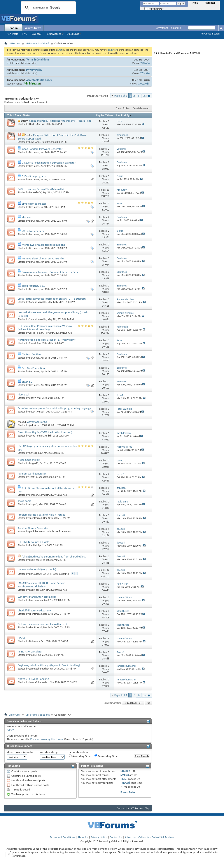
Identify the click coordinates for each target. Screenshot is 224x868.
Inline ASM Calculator (30, 651)
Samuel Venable (38, 302)
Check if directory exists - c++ (34, 610)
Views (110, 115)
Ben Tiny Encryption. (34, 368)
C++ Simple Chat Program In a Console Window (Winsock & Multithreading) (45, 328)
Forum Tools (122, 108)
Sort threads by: (49, 752)
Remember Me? (154, 9)
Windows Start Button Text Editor (37, 597)
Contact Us (123, 808)
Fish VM (26, 217)
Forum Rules (128, 792)
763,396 (145, 73)
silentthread (36, 518)
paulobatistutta (37, 531)
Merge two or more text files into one (44, 245)
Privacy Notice (99, 837)
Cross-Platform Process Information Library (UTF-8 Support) (52, 299)
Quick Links (73, 34)
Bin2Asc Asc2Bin (31, 354)
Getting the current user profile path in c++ (42, 624)
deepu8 (33, 504)
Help (195, 3)
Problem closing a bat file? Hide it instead (42, 515)
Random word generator (32, 474)
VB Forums (137, 808)
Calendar (37, 34)
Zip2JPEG (27, 382)
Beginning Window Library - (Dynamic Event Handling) (49, 665)
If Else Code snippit (29, 460)
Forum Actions (53, 34)
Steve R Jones (14, 84)
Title (10, 115)
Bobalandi (35, 641)
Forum (13, 28)
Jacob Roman (36, 333)
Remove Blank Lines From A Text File (43, 258)
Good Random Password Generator (42, 149)
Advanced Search (210, 34)
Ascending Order (80, 756)
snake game (24, 501)
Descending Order (107, 756)
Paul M (33, 545)
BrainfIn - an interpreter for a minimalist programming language (54, 408)
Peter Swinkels (37, 412)
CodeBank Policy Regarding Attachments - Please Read (60, 121)
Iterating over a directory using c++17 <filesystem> (47, 340)
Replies (100, 115)
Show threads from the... (21, 752)
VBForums (15, 43)
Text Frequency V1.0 (33, 286)
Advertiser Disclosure (169, 28)
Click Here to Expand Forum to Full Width (178, 53)
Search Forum (140, 108)
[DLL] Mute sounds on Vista (33, 542)
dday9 (33, 398)
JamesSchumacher (39, 669)
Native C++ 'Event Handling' (34, 679)
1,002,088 (144, 84)
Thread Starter (23, 115)
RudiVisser (35, 560)
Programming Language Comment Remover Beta (50, 272)
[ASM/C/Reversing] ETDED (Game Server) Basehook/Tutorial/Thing (41, 585)
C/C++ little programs (34, 176)
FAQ (25, 34)
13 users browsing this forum (46, 739)
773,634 (145, 63)
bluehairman (36, 600)
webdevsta (13, 63)
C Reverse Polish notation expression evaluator (49, 163)
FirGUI (21, 638)
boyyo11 (34, 463)
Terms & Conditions (38, 60)
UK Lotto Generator (33, 231)
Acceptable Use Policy (39, 80)
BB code (125, 771)
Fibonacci (23, 394)
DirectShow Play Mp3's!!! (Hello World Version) (45, 432)
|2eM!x (33, 477)
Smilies (125, 775)
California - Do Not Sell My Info (156, 837)
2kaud (33, 343)
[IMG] (124, 779)
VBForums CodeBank (38, 43)
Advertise (130, 837)
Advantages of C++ (38, 422)
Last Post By (124, 115)
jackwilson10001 (38, 425)
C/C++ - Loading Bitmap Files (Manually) (41, 189)
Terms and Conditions (63, 837)
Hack (32, 124)
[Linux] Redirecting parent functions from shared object (54, 557)
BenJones (34, 152)
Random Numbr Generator (33, 528)
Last (147, 96)
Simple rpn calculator (34, 204)
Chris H (33, 453)
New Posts (12, 34)
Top (148, 703)
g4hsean (34, 495)
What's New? (33, 28)
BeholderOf (35, 192)
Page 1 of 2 (121, 96)
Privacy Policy (34, 70)
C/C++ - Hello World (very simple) (37, 569)
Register (210, 3)
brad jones (35, 142)
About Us (83, 837)
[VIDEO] (125, 783)
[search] (48, 8)
